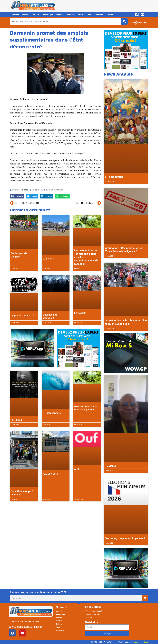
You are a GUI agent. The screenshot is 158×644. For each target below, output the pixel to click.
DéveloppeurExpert (141, 642)
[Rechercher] (124, 21)
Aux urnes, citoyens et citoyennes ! (125, 538)
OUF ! (77, 469)
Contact (110, 15)
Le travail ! (80, 313)
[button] (17, 196)
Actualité (35, 15)
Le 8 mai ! (48, 259)
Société (59, 15)
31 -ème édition (114, 177)
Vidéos (25, 15)
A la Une (15, 15)
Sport (89, 15)
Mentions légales (93, 614)
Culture (80, 15)
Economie (99, 15)
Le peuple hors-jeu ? (22, 315)
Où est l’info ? (50, 474)
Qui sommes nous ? (94, 611)
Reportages (48, 15)
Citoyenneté (52, 413)
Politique (70, 15)
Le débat (16, 420)
